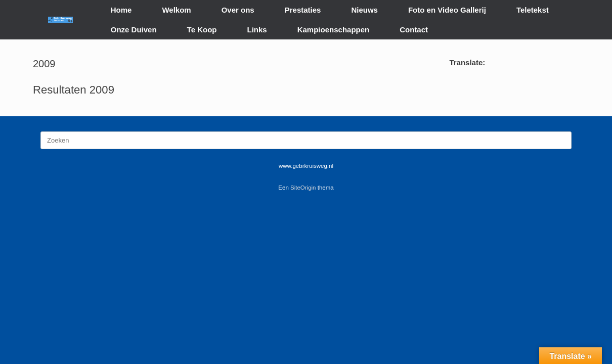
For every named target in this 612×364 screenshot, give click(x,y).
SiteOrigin (303, 188)
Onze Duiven (134, 30)
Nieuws (364, 10)
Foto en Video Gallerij (447, 10)
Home (121, 10)
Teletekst (533, 10)
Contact (414, 30)
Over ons (238, 10)
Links (257, 30)
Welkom (176, 10)
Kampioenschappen (334, 30)
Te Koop (202, 30)
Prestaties (303, 10)
